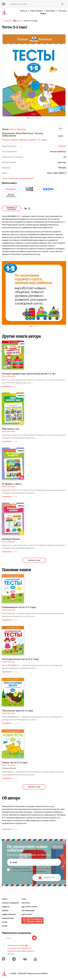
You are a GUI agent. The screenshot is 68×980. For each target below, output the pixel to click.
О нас (24, 899)
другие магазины (11, 196)
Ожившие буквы (11, 539)
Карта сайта (27, 915)
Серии (5, 922)
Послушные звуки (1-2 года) (17, 711)
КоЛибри (50, 11)
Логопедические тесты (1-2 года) (20, 659)
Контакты (26, 903)
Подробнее (9, 386)
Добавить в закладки (12, 208)
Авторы (5, 911)
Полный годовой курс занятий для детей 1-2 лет (29, 374)
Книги (43, 14)
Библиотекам (8, 918)
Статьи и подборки (10, 903)
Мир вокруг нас (11, 429)
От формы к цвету (12, 484)
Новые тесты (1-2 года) (15, 763)
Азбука (23, 11)
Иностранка (36, 11)
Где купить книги (29, 907)
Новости (6, 907)
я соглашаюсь (39, 868)
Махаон (62, 11)
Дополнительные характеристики (18, 179)
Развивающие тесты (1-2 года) (19, 607)
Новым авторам (9, 915)
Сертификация (28, 911)
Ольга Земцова (18, 129)
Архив (5, 926)
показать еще (34, 560)
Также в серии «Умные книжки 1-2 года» (25, 140)
